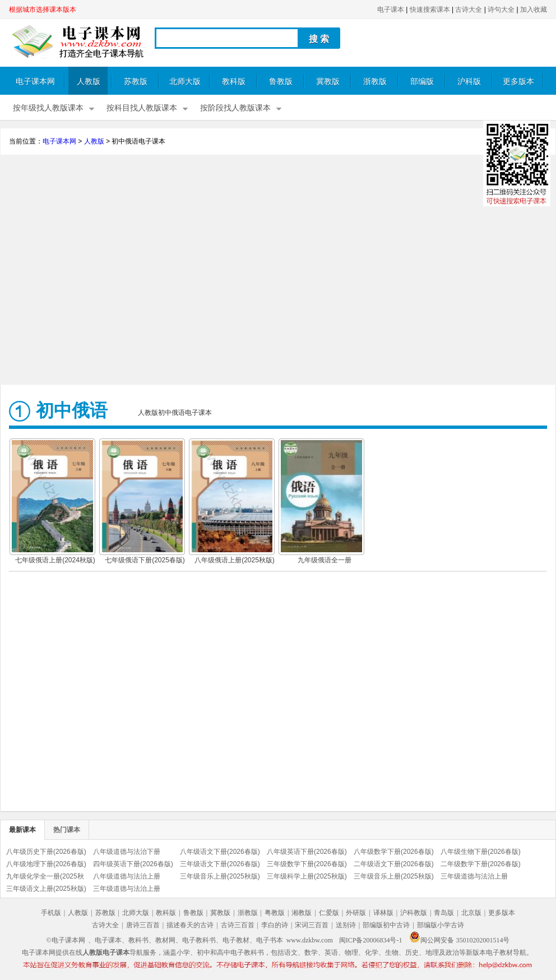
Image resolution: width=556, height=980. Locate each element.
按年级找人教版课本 (48, 108)
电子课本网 (35, 82)
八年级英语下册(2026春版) (307, 852)
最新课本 (22, 830)
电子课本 (391, 10)
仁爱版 (329, 913)
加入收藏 (534, 10)
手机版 (51, 913)
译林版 (383, 913)
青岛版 (444, 913)
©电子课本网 (66, 940)
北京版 (471, 913)
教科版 (234, 82)
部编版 (422, 82)
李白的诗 (275, 925)
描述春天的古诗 (190, 925)
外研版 (356, 913)
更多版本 (518, 82)
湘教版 (302, 913)
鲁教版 (281, 82)
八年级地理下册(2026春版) (46, 864)
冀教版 (328, 82)
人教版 (89, 82)
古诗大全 (469, 10)
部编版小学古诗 (441, 925)
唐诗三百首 (143, 925)
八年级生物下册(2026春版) (481, 852)
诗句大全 (501, 10)
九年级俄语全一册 (325, 560)
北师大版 (185, 82)
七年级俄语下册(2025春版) (145, 560)
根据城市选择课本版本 (43, 10)
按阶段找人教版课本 (235, 108)
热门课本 (67, 830)
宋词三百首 (312, 925)
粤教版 (275, 913)
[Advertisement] (278, 271)
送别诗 (346, 925)
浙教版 (375, 82)
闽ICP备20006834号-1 (371, 940)
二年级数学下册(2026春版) (481, 864)
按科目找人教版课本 (142, 108)
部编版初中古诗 (386, 925)
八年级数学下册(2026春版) (394, 852)
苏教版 (136, 82)
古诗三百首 (238, 925)
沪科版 (469, 82)
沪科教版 (414, 913)
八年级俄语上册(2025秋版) (235, 560)
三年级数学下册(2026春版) (307, 864)
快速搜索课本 (430, 10)
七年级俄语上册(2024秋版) (55, 560)
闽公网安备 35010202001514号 (459, 940)
